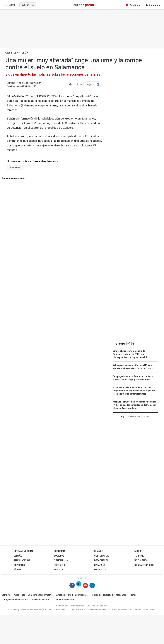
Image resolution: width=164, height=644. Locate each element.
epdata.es (100, 565)
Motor (138, 551)
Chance (98, 551)
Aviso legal (19, 595)
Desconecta (101, 560)
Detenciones (15, 168)
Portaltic (60, 565)
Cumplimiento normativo (40, 595)
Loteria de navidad (40, 600)
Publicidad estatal (65, 600)
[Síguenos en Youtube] (85, 586)
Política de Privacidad (102, 595)
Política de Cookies (78, 595)
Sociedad (59, 556)
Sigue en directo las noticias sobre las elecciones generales (53, 75)
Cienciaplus (61, 560)
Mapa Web (121, 595)
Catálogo (60, 595)
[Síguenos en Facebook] (72, 586)
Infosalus (100, 570)
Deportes (19, 565)
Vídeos (17, 570)
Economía (60, 551)
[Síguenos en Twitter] (79, 586)
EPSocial (59, 570)
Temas (133, 595)
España (18, 556)
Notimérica (141, 560)
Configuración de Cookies (15, 600)
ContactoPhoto (144, 565)
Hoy (122, 417)
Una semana (134, 417)
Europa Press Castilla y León (24, 83)
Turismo (139, 556)
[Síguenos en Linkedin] (92, 586)
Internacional (22, 560)
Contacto (6, 595)
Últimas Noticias (24, 551)
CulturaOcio (102, 556)
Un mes (147, 417)
